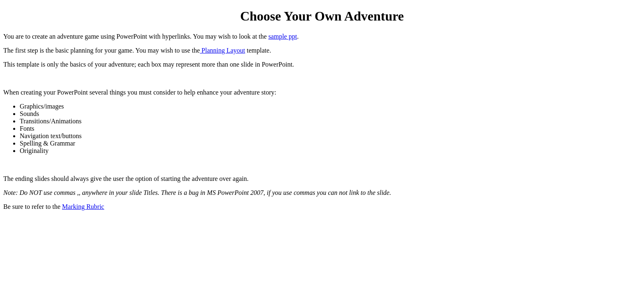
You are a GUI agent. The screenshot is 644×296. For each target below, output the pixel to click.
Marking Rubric (83, 207)
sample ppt (283, 36)
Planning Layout (223, 50)
